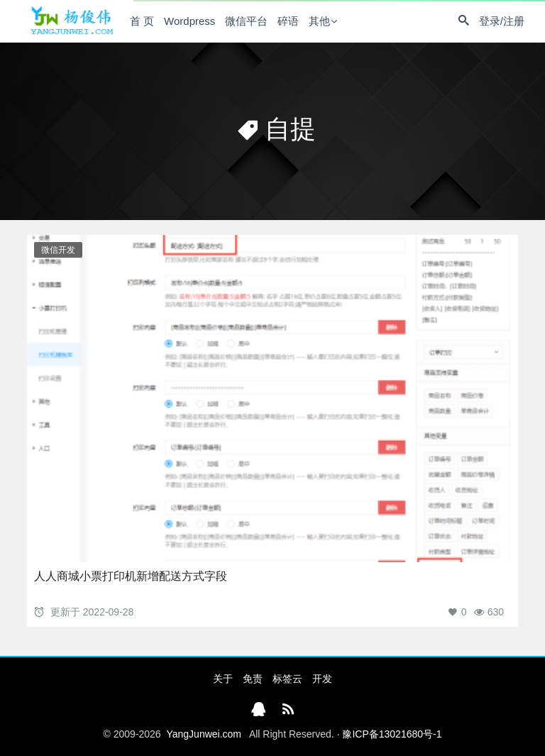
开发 (322, 679)
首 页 (142, 21)
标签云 (287, 679)
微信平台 (246, 21)
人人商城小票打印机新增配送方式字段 (131, 576)
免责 (253, 679)
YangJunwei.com (204, 734)
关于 (223, 679)
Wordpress (189, 21)
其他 (319, 21)
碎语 (288, 21)
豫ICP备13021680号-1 (392, 734)
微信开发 (58, 250)
